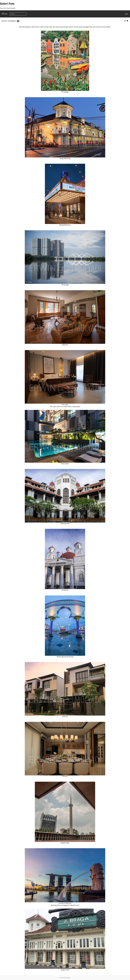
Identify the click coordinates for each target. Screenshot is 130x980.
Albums (5, 14)
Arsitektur (12, 21)
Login (126, 14)
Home (4, 21)
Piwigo (68, 978)
